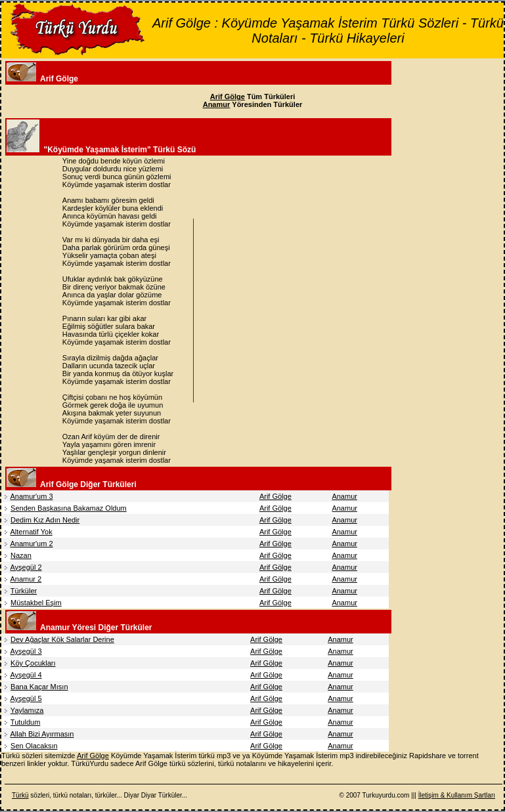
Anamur (344, 496)
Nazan (21, 555)
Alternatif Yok (31, 532)
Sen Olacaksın (34, 746)
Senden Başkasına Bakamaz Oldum (69, 508)
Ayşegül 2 (26, 567)
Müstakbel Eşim (36, 603)
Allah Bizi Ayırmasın (42, 734)
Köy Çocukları (33, 663)
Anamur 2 (26, 579)
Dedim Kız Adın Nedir (45, 520)
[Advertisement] (307, 310)
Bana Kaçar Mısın (39, 687)
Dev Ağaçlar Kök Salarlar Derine (62, 639)
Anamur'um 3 (31, 496)
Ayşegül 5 (26, 698)
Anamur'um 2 (31, 544)
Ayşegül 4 (26, 675)
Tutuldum (25, 722)
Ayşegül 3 (26, 651)
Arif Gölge (275, 496)
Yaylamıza (27, 710)
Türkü (20, 795)
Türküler (24, 591)
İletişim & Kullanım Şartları (457, 795)
